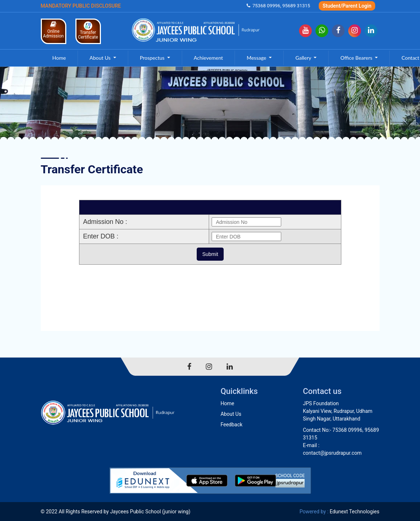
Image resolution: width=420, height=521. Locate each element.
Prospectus (153, 58)
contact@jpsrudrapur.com (332, 453)
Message (257, 58)
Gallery (304, 58)
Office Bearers (357, 58)
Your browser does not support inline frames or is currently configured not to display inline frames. (210, 258)
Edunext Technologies (354, 512)
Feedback (231, 425)
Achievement (208, 58)
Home (59, 58)
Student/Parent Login (347, 6)
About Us (101, 58)
